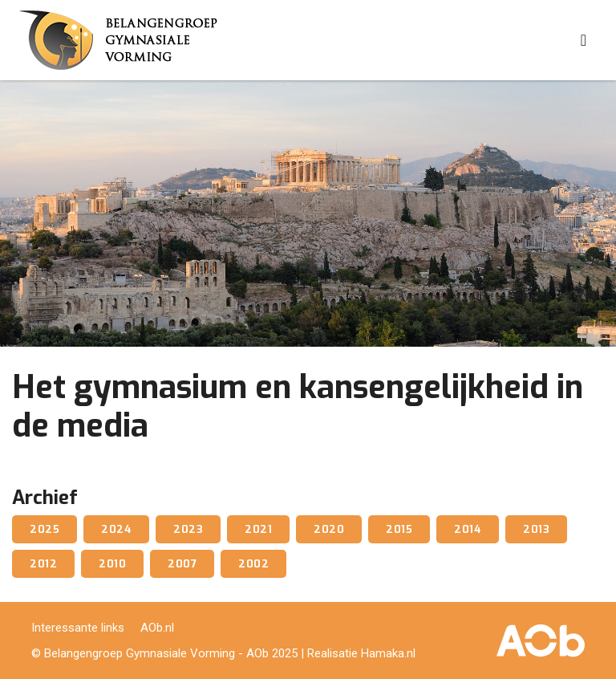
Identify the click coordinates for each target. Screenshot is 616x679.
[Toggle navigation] (584, 40)
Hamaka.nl (388, 653)
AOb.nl (157, 628)
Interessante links (78, 628)
